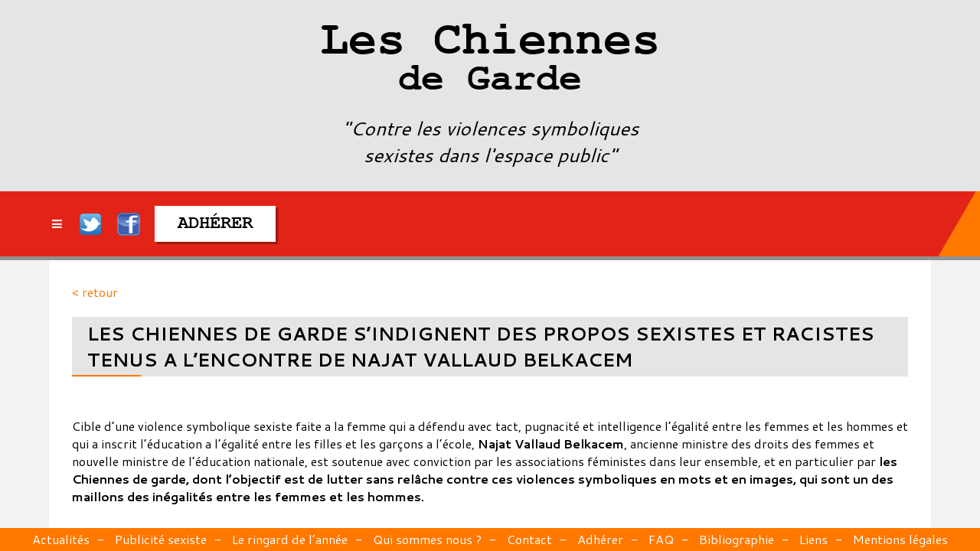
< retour (95, 292)
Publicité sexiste (161, 539)
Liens (813, 539)
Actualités (61, 539)
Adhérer (600, 539)
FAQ (661, 539)
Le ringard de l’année (290, 539)
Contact (529, 539)
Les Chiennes (490, 61)
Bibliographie (737, 539)
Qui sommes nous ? (427, 539)
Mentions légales (900, 539)
